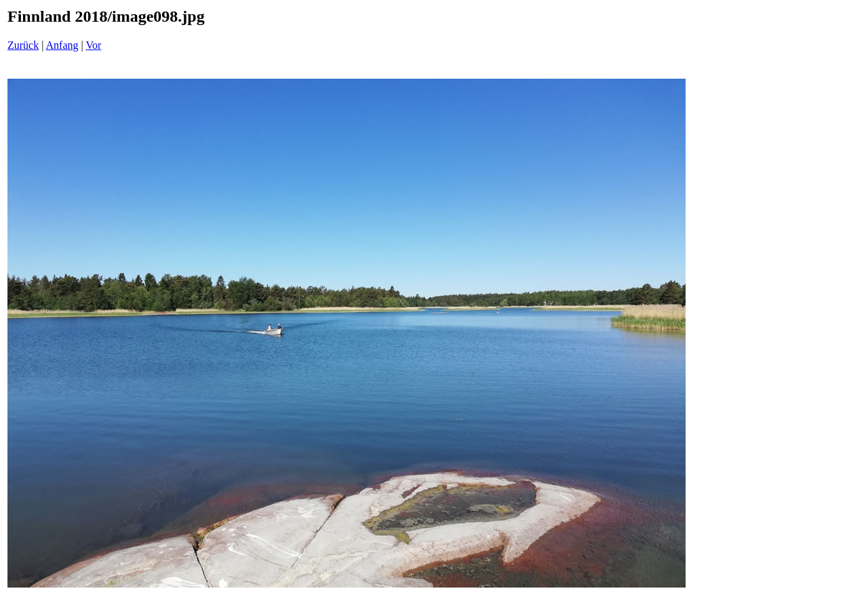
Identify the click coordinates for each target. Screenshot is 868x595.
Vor (93, 45)
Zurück (23, 45)
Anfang (62, 45)
